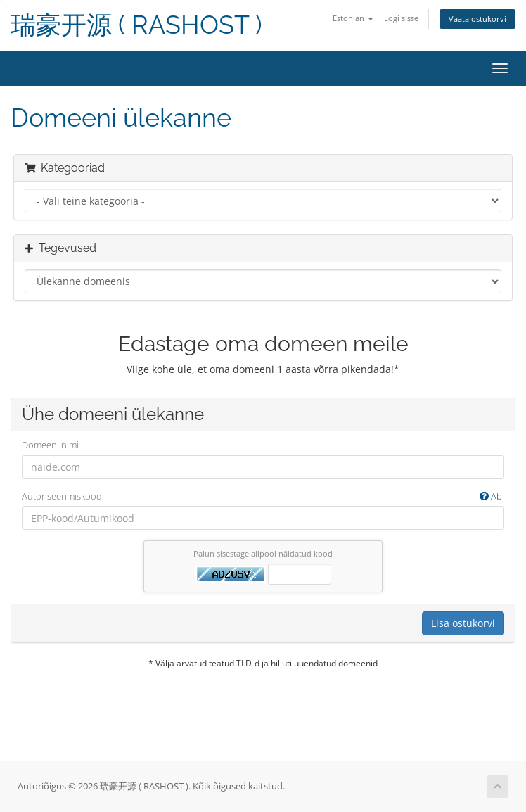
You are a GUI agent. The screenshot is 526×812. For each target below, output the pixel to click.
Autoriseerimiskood (263, 496)
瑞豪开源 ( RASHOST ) (136, 25)
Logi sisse (401, 18)
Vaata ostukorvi (477, 19)
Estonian (353, 18)
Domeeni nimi (50, 445)
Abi (492, 496)
